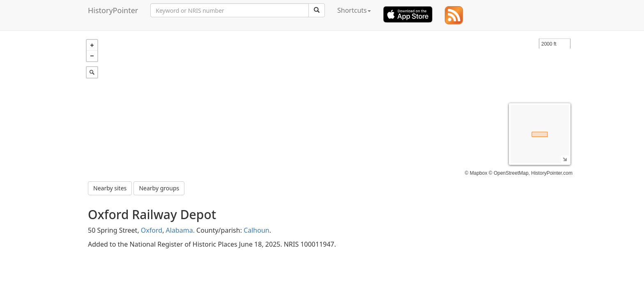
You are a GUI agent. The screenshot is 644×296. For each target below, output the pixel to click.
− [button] (92, 54)
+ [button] (92, 43)
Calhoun (256, 228)
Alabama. (180, 228)
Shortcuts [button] (354, 10)
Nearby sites (110, 186)
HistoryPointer (113, 10)
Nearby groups (159, 186)
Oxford (152, 228)
